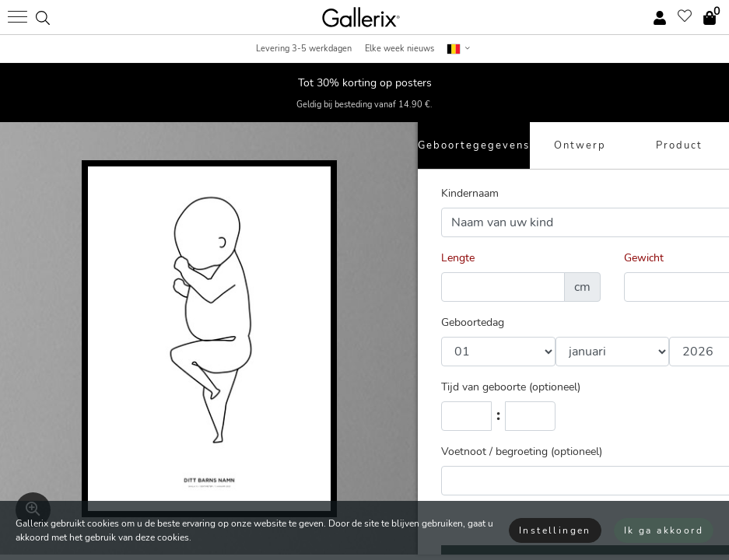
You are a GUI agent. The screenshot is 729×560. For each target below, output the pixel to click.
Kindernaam (470, 193)
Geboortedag (473, 322)
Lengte (458, 258)
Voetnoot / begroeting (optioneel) (522, 451)
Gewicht (644, 258)
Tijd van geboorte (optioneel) (511, 387)
